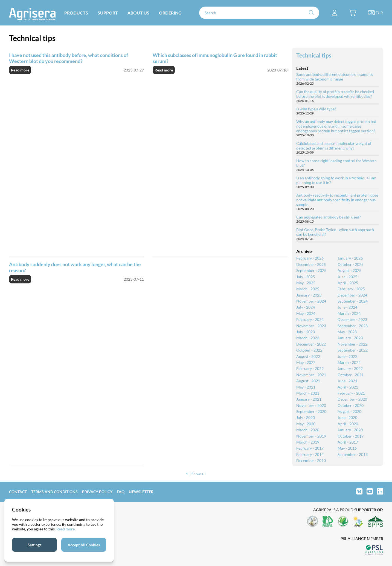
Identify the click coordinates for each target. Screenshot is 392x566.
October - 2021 (351, 375)
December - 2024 (352, 295)
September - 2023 (353, 326)
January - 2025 (309, 295)
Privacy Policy (97, 492)
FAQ (121, 492)
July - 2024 (306, 307)
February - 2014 (310, 454)
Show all (199, 474)
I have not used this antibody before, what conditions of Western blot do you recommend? (69, 58)
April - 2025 (348, 283)
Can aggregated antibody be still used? (329, 217)
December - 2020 (352, 399)
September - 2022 (353, 350)
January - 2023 (350, 338)
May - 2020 (306, 424)
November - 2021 (311, 375)
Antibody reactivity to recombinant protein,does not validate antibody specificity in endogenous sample (337, 200)
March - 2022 (349, 362)
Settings (34, 545)
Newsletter (141, 492)
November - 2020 (311, 405)
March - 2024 (349, 313)
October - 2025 (351, 264)
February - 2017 (310, 448)
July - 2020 (306, 417)
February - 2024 (310, 319)
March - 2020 (308, 430)
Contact (18, 492)
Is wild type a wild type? (316, 109)
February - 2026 (310, 258)
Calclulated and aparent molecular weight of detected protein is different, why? (334, 146)
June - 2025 (347, 277)
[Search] (259, 13)
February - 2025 (351, 289)
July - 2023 (306, 332)
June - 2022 (347, 356)
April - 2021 (348, 387)
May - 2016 (347, 448)
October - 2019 (351, 436)
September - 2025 (311, 270)
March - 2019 (308, 442)
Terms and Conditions (54, 492)
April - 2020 (348, 424)
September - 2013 (353, 454)
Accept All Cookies (84, 545)
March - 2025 (308, 289)
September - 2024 (353, 301)
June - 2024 (347, 307)
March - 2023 (308, 338)
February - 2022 (310, 368)
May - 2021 (306, 387)
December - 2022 (311, 344)
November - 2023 (311, 326)
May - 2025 (306, 283)
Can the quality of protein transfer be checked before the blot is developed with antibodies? (335, 94)
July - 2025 (306, 277)
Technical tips (314, 55)
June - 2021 (347, 381)
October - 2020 (351, 405)
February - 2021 (351, 393)
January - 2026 (350, 258)
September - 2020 (311, 411)
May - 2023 (347, 332)
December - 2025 (311, 264)
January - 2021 (309, 399)
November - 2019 (311, 436)
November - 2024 (311, 301)
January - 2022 (350, 368)
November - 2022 (352, 344)
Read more (20, 70)
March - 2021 (308, 393)
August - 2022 (308, 356)
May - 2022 (306, 362)
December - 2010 (311, 460)
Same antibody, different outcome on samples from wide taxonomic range (335, 77)
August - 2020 (349, 411)
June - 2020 (347, 417)
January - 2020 (350, 430)
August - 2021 (308, 381)
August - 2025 (349, 270)
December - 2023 (352, 319)
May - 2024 (306, 313)
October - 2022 (309, 350)
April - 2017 (348, 442)
